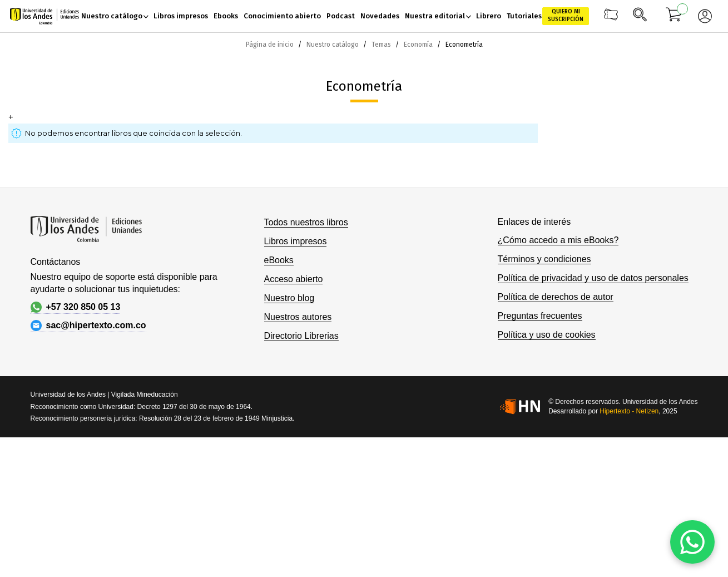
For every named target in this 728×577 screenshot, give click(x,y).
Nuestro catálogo (333, 45)
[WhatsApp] (692, 542)
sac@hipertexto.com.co (88, 326)
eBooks (279, 260)
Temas (382, 45)
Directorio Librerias (301, 336)
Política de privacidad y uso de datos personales (593, 278)
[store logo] (44, 16)
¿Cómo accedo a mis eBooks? (558, 240)
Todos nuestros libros (306, 222)
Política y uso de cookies (547, 335)
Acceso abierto (294, 279)
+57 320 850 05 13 (76, 307)
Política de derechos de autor (556, 297)
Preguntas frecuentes (540, 316)
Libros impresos (296, 241)
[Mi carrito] (674, 16)
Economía (419, 45)
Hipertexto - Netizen (629, 411)
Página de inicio (271, 45)
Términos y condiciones (544, 259)
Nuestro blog (289, 298)
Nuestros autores (298, 317)
